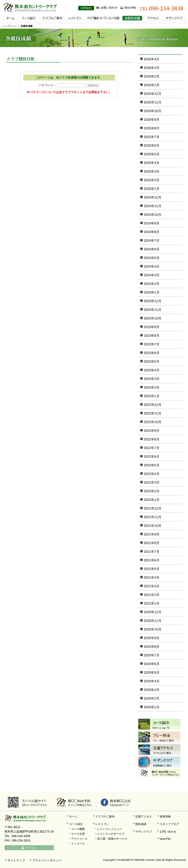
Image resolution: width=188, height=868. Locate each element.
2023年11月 (153, 310)
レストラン (102, 824)
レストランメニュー (110, 829)
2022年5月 (152, 465)
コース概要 (78, 829)
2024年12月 (153, 197)
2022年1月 (152, 500)
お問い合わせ (168, 832)
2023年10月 (153, 318)
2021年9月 (152, 534)
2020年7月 (152, 655)
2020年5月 (152, 673)
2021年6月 (152, 560)
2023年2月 (152, 387)
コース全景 (78, 834)
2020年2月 (152, 699)
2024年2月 (152, 284)
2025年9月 (152, 120)
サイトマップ (16, 860)
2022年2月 (152, 491)
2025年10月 (153, 111)
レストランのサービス (111, 834)
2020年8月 (152, 647)
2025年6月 (152, 146)
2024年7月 (152, 241)
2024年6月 (152, 249)
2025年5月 (152, 154)
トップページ (10, 26)
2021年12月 (153, 508)
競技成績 (141, 824)
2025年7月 (152, 137)
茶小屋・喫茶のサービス (112, 839)
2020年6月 (152, 664)
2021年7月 (152, 552)
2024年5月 (152, 258)
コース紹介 (76, 824)
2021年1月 (152, 603)
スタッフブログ (169, 824)
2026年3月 (152, 68)
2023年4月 (152, 370)
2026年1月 (152, 85)
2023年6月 (152, 353)
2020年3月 (152, 690)
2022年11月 (153, 413)
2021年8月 (152, 543)
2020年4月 (152, 681)
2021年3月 (152, 586)
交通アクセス (144, 817)
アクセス (32, 849)
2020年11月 (153, 621)
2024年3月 (152, 275)
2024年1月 (152, 292)
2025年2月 (152, 180)
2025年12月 (153, 94)
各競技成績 (27, 26)
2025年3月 (152, 172)
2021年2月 (152, 595)
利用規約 (86, 8)
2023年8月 (152, 336)
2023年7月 (152, 344)
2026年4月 (152, 59)
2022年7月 (152, 448)
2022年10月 (153, 422)
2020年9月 (152, 638)
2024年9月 (152, 223)
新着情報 (165, 817)
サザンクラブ (144, 832)
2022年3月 (152, 483)
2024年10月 (153, 215)
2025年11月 (153, 102)
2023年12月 (153, 301)
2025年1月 (152, 189)
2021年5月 (152, 569)
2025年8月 (152, 128)
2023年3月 (152, 379)
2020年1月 (152, 707)
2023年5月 (152, 362)
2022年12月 (153, 405)
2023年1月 (152, 396)
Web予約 (165, 839)
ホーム (73, 817)
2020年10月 (153, 629)
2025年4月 (152, 163)
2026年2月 (152, 76)
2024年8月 (152, 232)
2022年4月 (152, 474)
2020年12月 (153, 612)
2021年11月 (153, 517)
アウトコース (79, 839)
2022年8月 (152, 439)
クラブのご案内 (105, 817)
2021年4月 (152, 578)
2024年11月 (153, 206)
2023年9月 (152, 327)
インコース (78, 844)
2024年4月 (152, 267)
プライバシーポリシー (47, 860)
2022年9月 (152, 431)
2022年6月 (152, 457)
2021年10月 (153, 526)
